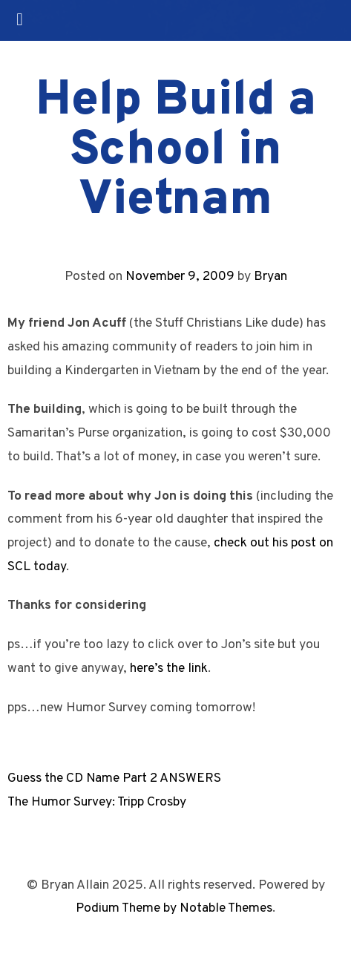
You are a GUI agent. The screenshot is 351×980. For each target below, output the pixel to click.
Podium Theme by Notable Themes (174, 908)
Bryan (270, 277)
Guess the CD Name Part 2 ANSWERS (114, 778)
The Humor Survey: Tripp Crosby (97, 802)
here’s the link (169, 669)
